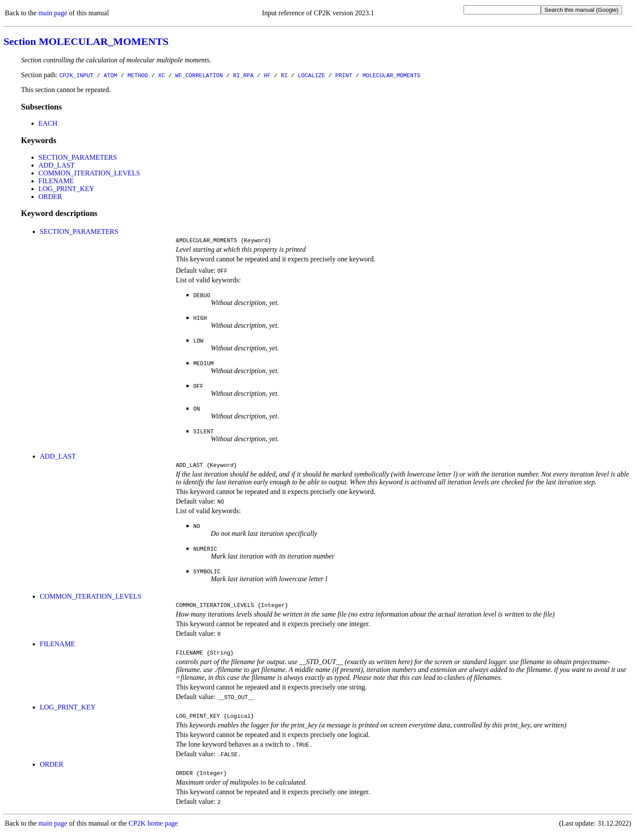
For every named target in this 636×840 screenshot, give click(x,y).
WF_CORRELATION (199, 75)
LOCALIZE (311, 75)
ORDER (50, 197)
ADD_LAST (57, 165)
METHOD (138, 75)
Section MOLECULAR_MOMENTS (86, 41)
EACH (48, 123)
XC (162, 75)
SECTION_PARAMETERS (78, 157)
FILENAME (56, 181)
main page (53, 13)
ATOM (110, 75)
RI (284, 75)
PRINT (344, 75)
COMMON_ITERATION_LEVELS (89, 173)
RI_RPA (243, 75)
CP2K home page (153, 831)
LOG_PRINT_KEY (66, 189)
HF (267, 75)
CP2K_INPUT (76, 75)
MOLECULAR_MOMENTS (391, 75)
